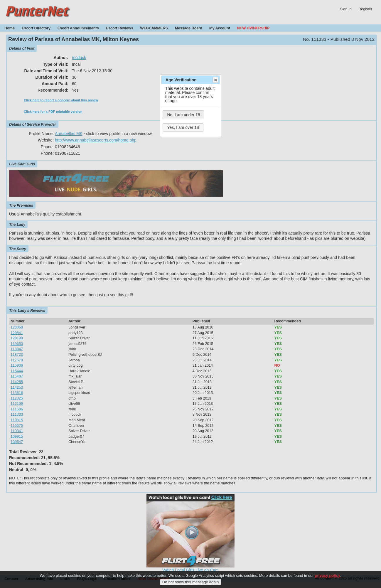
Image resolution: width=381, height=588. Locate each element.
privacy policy (327, 579)
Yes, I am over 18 (183, 127)
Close (215, 80)
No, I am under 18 (183, 115)
